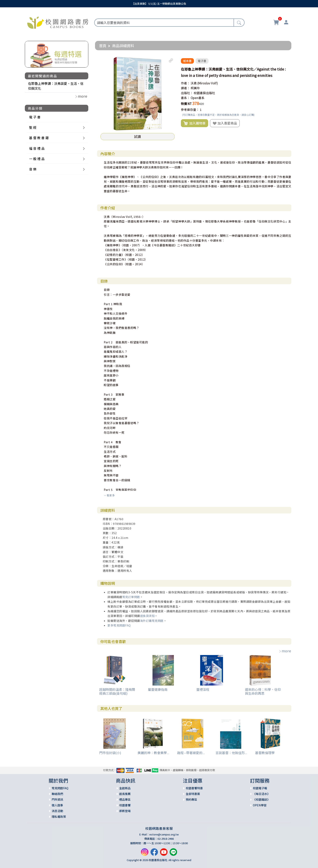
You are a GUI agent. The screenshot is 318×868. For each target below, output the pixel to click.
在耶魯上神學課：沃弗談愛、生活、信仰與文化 (56, 86)
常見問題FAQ (60, 788)
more (285, 651)
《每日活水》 (261, 794)
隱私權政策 (59, 817)
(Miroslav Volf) (208, 83)
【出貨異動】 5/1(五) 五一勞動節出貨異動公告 (159, 4)
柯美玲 (195, 88)
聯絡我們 (57, 794)
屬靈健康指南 (158, 689)
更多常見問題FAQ (119, 625)
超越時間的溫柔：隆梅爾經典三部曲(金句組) (117, 691)
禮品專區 (125, 799)
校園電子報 (260, 788)
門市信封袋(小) (110, 753)
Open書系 (198, 98)
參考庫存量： (190, 110)
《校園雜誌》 (261, 799)
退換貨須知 (147, 616)
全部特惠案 (193, 794)
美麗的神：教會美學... (153, 753)
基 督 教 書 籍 (39, 138)
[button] (171, 60)
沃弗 (194, 83)
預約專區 (191, 799)
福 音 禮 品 (37, 148)
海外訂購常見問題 (152, 621)
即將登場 (125, 811)
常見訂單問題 (131, 597)
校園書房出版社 (204, 93)
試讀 (138, 136)
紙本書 (187, 61)
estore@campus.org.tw (164, 834)
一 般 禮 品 (37, 159)
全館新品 (125, 788)
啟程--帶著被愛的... (191, 753)
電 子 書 (35, 117)
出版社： (187, 93)
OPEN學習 (260, 805)
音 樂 (33, 169)
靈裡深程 (203, 689)
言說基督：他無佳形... (231, 753)
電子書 (202, 61)
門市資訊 (57, 799)
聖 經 (33, 127)
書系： (185, 98)
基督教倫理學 (265, 753)
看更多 (109, 495)
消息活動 (57, 811)
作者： (185, 83)
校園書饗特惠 (194, 788)
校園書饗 (125, 805)
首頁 (103, 46)
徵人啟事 (57, 805)
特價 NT (186, 104)
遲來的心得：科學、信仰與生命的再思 (263, 691)
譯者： (185, 88)
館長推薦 (125, 794)
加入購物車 (195, 123)
